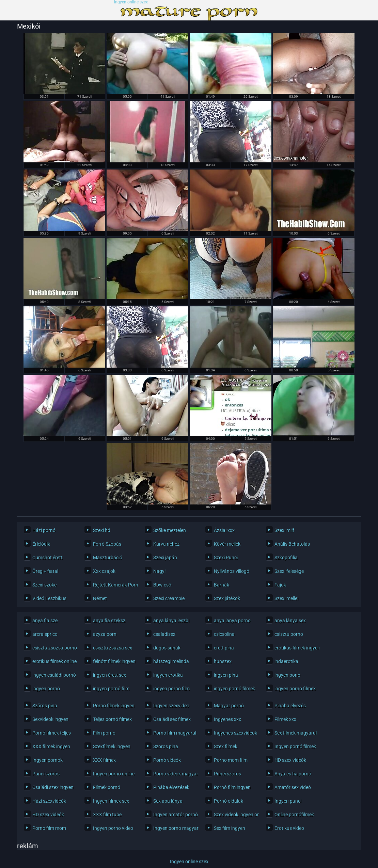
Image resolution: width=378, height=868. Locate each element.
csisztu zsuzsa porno (53, 648)
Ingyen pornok (48, 760)
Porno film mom (49, 828)
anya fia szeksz (109, 621)
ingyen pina (226, 675)
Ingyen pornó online (114, 774)
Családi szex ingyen (53, 787)
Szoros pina (166, 746)
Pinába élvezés (290, 706)
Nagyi (159, 571)
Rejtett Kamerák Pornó (114, 585)
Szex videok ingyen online (235, 815)
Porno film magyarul (174, 733)
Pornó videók (167, 760)
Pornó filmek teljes (52, 733)
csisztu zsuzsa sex (113, 648)
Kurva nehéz (166, 544)
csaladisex (164, 634)
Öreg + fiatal (45, 571)
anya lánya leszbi (171, 621)
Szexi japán (165, 558)
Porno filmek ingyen (114, 706)
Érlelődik (41, 544)
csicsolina (224, 634)
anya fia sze (45, 621)
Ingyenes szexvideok (235, 733)
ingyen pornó (46, 689)
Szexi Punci (226, 558)
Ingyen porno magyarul (174, 828)
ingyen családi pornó (53, 675)
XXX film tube (107, 815)
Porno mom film (231, 760)
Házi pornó (44, 530)
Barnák (222, 585)
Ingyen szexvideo (171, 706)
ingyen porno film (171, 689)
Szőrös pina (45, 706)
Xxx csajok (104, 571)
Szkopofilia (286, 558)
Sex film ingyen (230, 828)
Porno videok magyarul (174, 774)
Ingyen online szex (131, 2)
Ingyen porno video (113, 828)
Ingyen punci (288, 801)
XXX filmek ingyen (51, 746)
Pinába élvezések (171, 787)
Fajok (280, 585)
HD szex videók (290, 760)
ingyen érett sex (109, 675)
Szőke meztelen (170, 530)
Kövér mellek (227, 544)
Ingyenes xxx (227, 719)
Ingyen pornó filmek (295, 746)
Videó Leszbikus (49, 598)
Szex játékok (227, 598)
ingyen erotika (168, 675)
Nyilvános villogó (232, 571)
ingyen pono (287, 675)
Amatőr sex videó (293, 787)
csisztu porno (289, 634)
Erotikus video (289, 828)
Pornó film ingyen (232, 787)
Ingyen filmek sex (111, 801)
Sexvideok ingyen (50, 719)
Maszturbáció (108, 558)
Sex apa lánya (168, 801)
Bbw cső (162, 585)
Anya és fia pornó (293, 774)
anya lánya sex (290, 621)
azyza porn (105, 634)
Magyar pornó (229, 706)
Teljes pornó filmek (112, 719)
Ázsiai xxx (224, 530)
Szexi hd (102, 530)
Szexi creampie (169, 598)
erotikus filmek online (53, 661)
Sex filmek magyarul (295, 733)
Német (100, 598)
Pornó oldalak (229, 801)
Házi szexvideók (49, 801)
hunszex (223, 661)
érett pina (224, 648)
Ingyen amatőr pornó (174, 815)
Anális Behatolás (292, 544)
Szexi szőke (44, 585)
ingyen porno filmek (295, 689)
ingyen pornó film (111, 689)
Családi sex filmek (172, 719)
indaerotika (286, 661)
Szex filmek (226, 746)
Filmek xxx (285, 719)
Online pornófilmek (294, 815)
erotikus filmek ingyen (295, 648)
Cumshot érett (48, 558)
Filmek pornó (107, 787)
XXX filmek (104, 760)
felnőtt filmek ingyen (114, 661)
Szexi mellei (286, 598)
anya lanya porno (232, 621)
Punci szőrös (46, 774)
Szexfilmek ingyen (112, 746)
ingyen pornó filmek (234, 689)
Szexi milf (284, 530)
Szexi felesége (289, 571)
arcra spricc (45, 634)
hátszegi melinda (171, 661)
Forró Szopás (107, 544)
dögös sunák (167, 648)
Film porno (104, 733)
